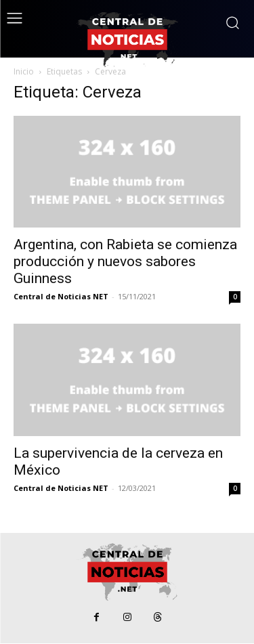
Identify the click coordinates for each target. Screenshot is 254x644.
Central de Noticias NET (61, 296)
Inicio (24, 71)
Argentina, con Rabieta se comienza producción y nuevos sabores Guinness (125, 261)
